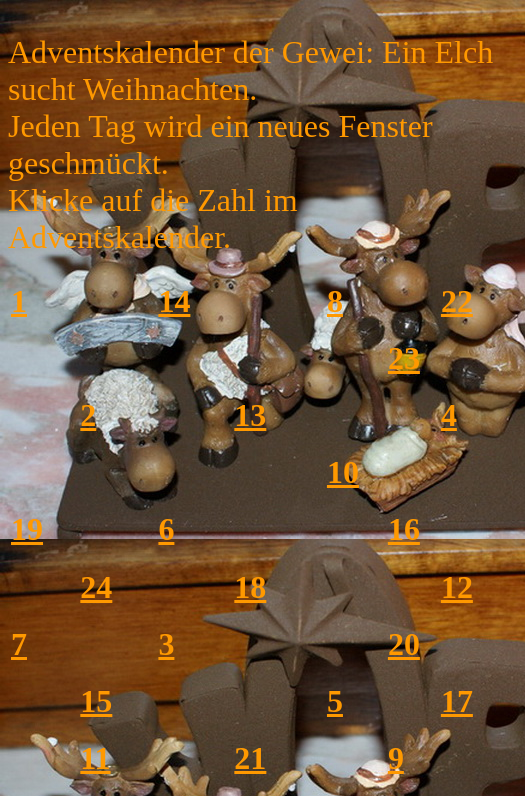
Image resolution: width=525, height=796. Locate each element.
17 (457, 701)
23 (404, 358)
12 (457, 587)
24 (96, 587)
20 (404, 644)
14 (174, 301)
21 (250, 758)
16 (404, 529)
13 (250, 415)
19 (27, 529)
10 (343, 472)
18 (250, 587)
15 (96, 701)
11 (95, 758)
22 (457, 301)
